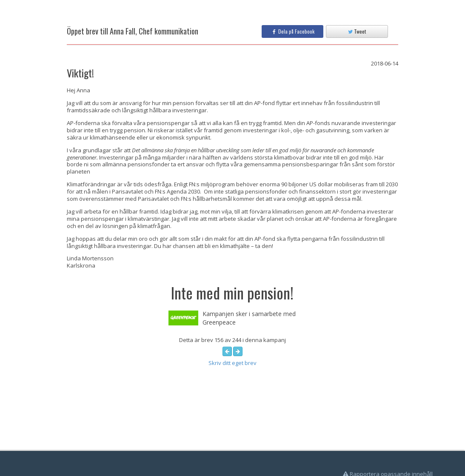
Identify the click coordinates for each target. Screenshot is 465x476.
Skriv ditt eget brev (232, 363)
